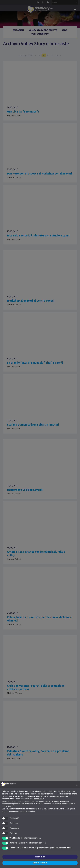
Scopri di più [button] (40, 857)
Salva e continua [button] (40, 863)
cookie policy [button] (39, 799)
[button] (77, 785)
